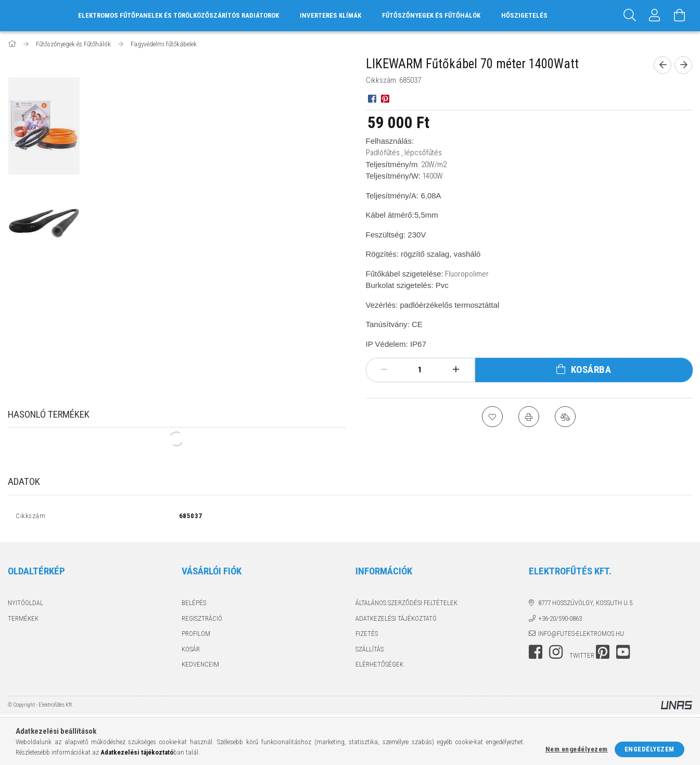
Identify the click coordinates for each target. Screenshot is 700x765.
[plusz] (456, 370)
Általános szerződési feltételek (406, 605)
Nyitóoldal (26, 605)
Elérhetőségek (379, 667)
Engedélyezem (650, 749)
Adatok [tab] (24, 481)
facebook (536, 654)
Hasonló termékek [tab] (49, 414)
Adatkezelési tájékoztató (396, 620)
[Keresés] (630, 16)
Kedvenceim (200, 667)
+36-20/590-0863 (560, 620)
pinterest (603, 654)
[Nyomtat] (529, 417)
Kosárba (591, 369)
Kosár (191, 651)
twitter (582, 657)
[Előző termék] (663, 65)
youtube (623, 654)
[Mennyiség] (420, 370)
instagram (556, 654)
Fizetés (367, 636)
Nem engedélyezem (577, 749)
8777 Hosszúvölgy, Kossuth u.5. (586, 605)
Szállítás (370, 651)
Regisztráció (202, 620)
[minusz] (384, 370)
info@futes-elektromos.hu (581, 636)
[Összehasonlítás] (565, 417)
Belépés (194, 605)
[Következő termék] (683, 65)
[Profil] (655, 16)
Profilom (196, 636)
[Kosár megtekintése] (680, 16)
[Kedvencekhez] (492, 417)
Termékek (23, 620)
